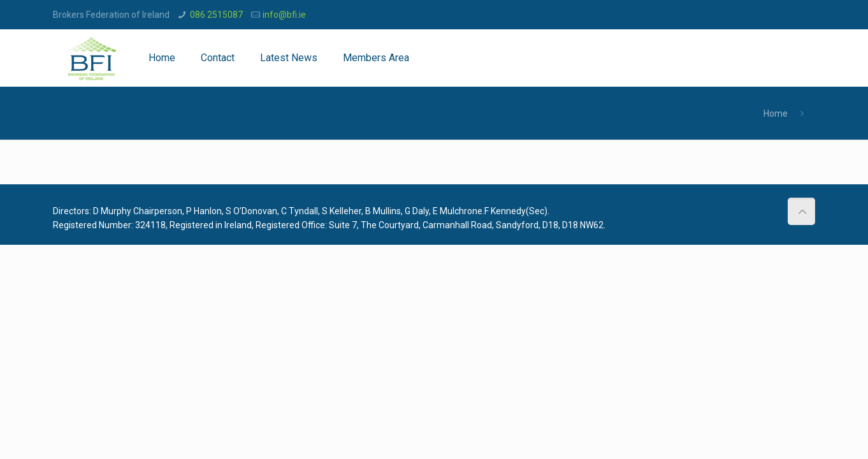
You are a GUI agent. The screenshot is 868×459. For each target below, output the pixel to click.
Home (776, 113)
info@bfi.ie (284, 15)
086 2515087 (216, 15)
